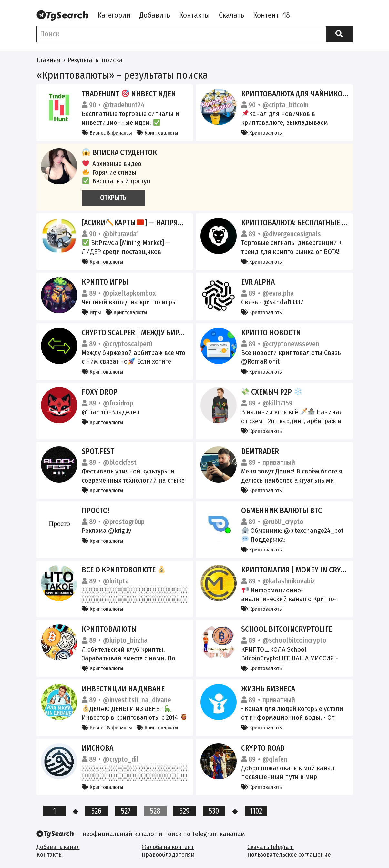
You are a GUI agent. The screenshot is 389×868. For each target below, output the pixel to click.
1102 (256, 811)
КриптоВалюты (109, 629)
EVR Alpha (258, 282)
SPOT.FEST (98, 451)
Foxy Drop (100, 392)
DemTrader (260, 451)
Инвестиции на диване (123, 689)
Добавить (155, 15)
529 (184, 811)
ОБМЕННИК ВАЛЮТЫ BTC (282, 511)
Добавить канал (58, 847)
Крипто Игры (105, 282)
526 (96, 811)
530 (214, 811)
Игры (91, 312)
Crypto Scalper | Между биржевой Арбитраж (165, 333)
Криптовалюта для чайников (298, 94)
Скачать (231, 15)
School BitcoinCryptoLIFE (287, 629)
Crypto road (263, 748)
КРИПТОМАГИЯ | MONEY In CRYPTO (297, 570)
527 (126, 811)
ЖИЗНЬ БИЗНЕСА (268, 689)
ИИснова (97, 748)
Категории (114, 15)
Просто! (96, 511)
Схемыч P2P (272, 392)
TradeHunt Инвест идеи (129, 94)
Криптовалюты (157, 133)
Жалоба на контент (168, 847)
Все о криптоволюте (123, 570)
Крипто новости (271, 333)
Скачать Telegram (271, 847)
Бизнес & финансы (107, 133)
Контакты (194, 15)
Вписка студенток (119, 152)
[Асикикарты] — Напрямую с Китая (152, 223)
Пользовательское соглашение (289, 855)
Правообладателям (168, 855)
